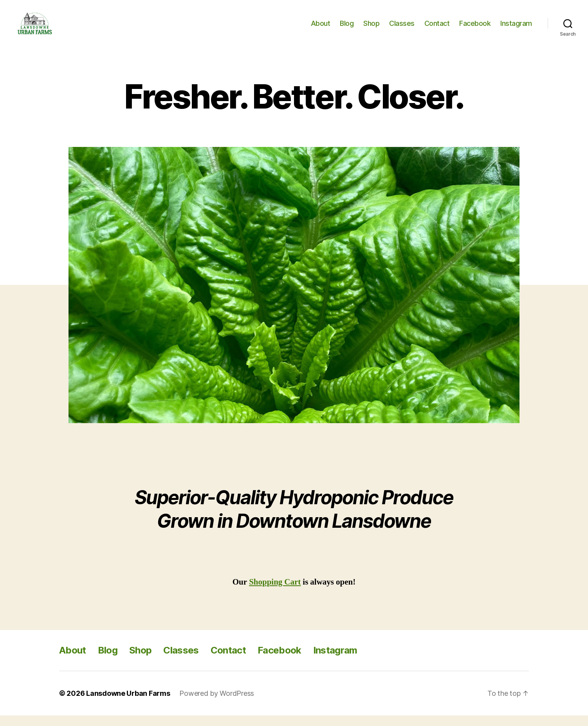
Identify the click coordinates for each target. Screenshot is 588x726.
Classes (402, 28)
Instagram (516, 28)
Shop (371, 28)
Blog (347, 28)
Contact (437, 28)
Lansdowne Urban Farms (128, 704)
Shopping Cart (275, 593)
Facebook (475, 28)
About (321, 28)
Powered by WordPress (217, 704)
